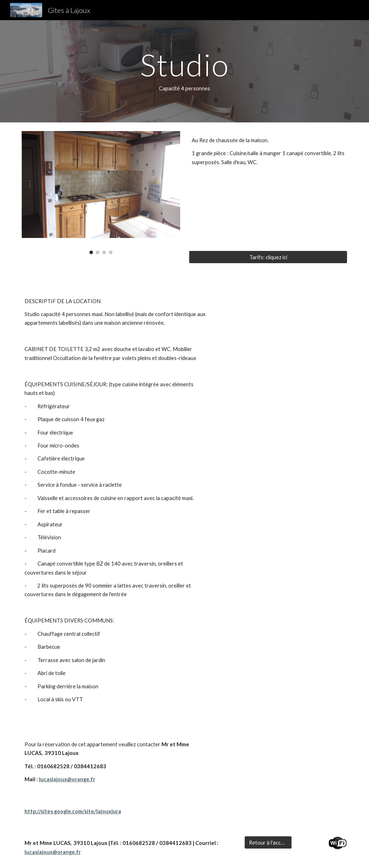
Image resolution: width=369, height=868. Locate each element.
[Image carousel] (101, 193)
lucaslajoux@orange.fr (67, 779)
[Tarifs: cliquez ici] (268, 257)
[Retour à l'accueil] (268, 842)
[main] (185, 71)
